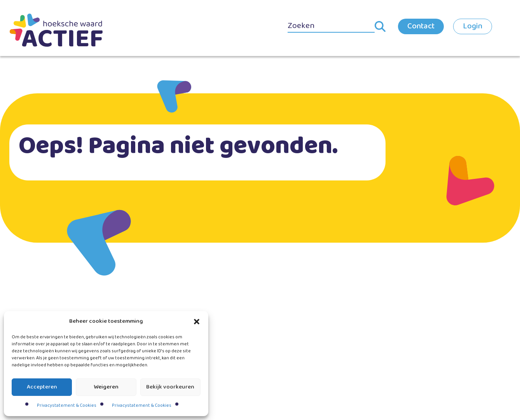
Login (473, 26)
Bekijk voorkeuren (170, 387)
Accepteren (42, 387)
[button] (197, 322)
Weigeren (106, 387)
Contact (421, 26)
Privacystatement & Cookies (67, 405)
